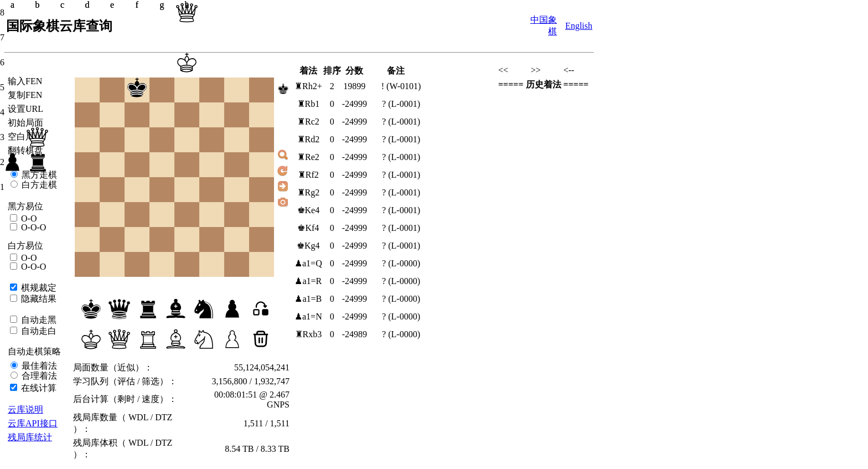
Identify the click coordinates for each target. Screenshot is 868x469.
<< (503, 70)
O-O (28, 218)
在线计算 (38, 388)
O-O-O (32, 227)
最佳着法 (38, 366)
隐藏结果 (38, 299)
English (579, 26)
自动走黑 (38, 320)
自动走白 (38, 331)
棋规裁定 (38, 288)
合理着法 (38, 376)
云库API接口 (33, 423)
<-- (569, 70)
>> (536, 70)
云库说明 (25, 409)
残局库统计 (30, 437)
